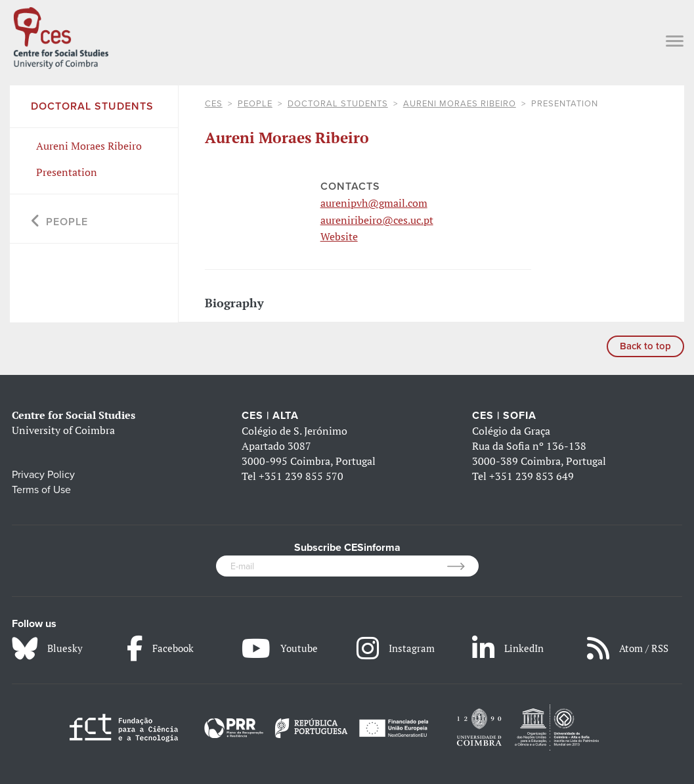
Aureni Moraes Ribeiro (460, 104)
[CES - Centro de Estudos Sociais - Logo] (61, 35)
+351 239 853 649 (531, 476)
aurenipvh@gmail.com (374, 203)
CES (214, 104)
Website (339, 236)
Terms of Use (41, 490)
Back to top (645, 346)
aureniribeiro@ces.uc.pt (377, 220)
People (255, 104)
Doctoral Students (338, 104)
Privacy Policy (43, 475)
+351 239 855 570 (301, 476)
